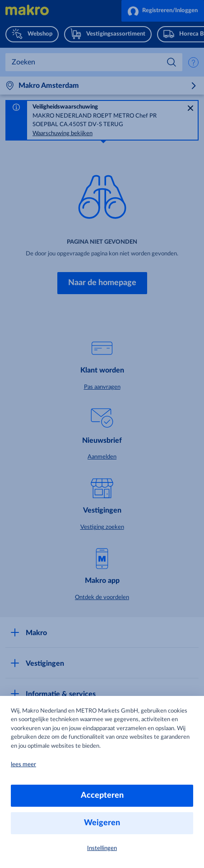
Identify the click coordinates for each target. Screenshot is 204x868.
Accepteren (102, 795)
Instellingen (102, 848)
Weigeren (102, 823)
